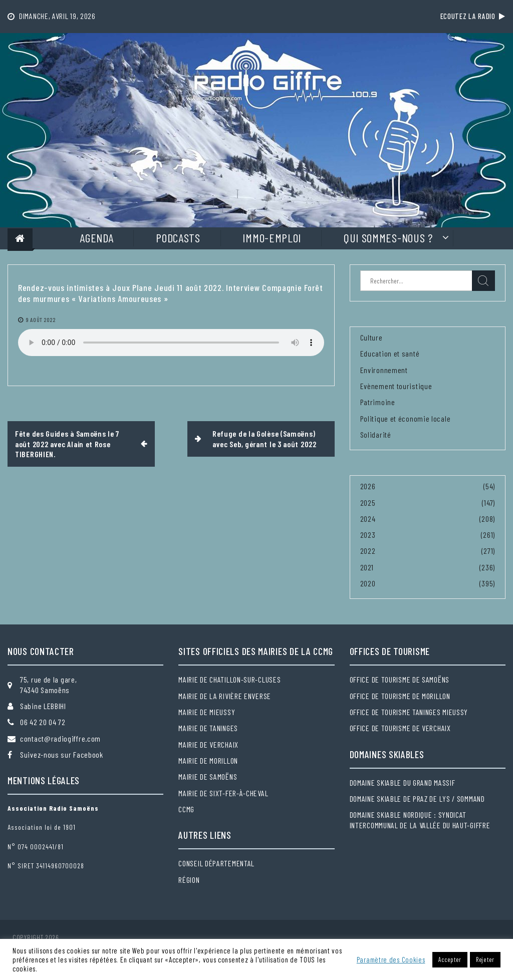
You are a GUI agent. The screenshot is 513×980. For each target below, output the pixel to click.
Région (189, 880)
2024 (368, 519)
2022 (368, 551)
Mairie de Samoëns (208, 776)
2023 (368, 535)
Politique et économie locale (406, 418)
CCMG (186, 809)
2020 (368, 583)
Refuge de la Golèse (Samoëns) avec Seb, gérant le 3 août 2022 (265, 438)
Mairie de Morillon (208, 760)
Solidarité (376, 434)
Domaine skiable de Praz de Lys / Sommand (417, 798)
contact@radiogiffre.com (60, 738)
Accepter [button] (450, 959)
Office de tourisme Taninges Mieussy (409, 712)
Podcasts (178, 238)
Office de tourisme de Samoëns (400, 679)
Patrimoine (378, 402)
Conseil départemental (216, 863)
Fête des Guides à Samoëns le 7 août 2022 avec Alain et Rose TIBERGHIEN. (67, 444)
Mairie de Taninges (208, 728)
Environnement (384, 370)
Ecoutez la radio (473, 16)
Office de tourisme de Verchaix (400, 728)
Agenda (96, 238)
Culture (371, 337)
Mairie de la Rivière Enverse (225, 696)
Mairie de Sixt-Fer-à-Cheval (223, 793)
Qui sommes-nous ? (388, 238)
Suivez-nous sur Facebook (62, 754)
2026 (368, 486)
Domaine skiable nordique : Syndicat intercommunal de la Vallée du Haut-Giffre (420, 820)
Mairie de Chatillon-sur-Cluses (229, 679)
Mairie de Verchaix (208, 744)
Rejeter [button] (485, 959)
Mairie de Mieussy (207, 712)
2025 (368, 503)
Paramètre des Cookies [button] (391, 959)
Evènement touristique (396, 386)
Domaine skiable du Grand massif (403, 782)
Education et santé (390, 353)
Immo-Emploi (272, 238)
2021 (367, 567)
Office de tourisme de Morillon (400, 696)
